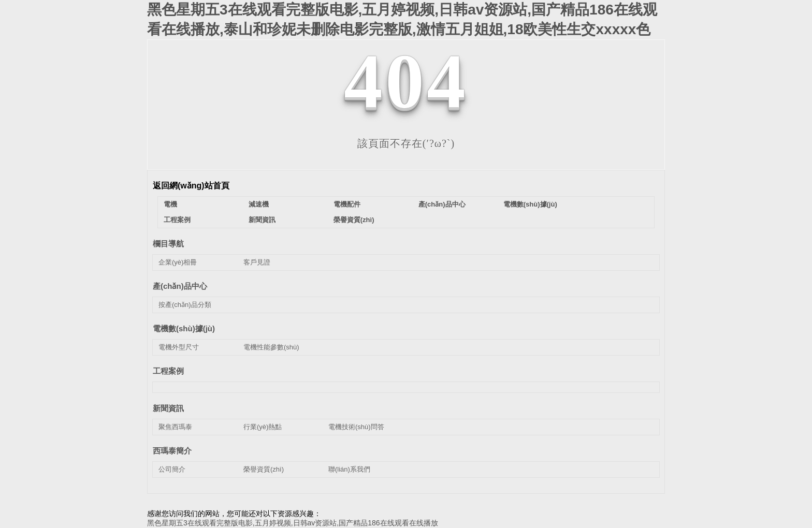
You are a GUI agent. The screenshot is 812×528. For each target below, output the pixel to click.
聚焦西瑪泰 (175, 427)
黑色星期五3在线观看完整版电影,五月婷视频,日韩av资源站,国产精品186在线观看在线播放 (293, 523)
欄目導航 (168, 244)
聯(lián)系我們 (349, 469)
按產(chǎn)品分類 (185, 305)
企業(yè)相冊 (178, 262)
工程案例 (177, 220)
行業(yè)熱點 (263, 427)
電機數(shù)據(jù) (530, 204)
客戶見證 (257, 262)
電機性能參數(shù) (271, 347)
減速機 (259, 204)
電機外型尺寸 (179, 347)
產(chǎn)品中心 (442, 204)
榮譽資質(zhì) (354, 220)
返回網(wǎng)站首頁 (191, 186)
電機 (170, 204)
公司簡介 (172, 469)
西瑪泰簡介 (172, 451)
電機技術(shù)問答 (356, 427)
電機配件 (347, 204)
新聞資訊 (262, 220)
